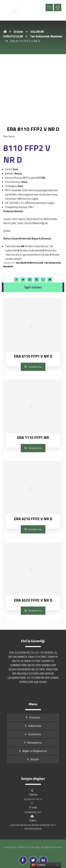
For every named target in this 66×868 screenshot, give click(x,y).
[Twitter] (33, 860)
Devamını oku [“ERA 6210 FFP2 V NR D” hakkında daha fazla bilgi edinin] (35, 529)
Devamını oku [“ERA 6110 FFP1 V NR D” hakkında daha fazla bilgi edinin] (35, 367)
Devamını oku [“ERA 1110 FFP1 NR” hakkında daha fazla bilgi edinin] (35, 448)
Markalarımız (35, 743)
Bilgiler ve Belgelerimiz (35, 751)
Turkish (38, 865)
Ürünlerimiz (35, 734)
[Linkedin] (43, 860)
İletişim (35, 759)
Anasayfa (35, 717)
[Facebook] (23, 860)
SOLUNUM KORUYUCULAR (29, 263)
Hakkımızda (35, 726)
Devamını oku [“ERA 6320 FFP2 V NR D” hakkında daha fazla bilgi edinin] (35, 611)
